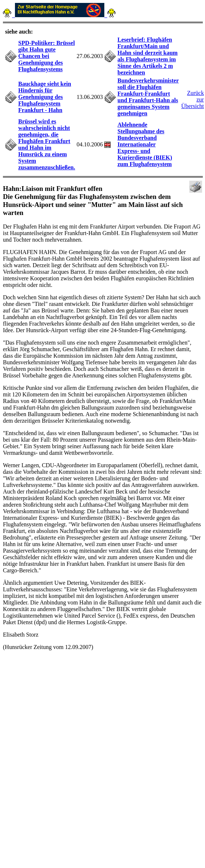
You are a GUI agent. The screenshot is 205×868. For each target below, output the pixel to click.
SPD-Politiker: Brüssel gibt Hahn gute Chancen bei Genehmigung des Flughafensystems (47, 56)
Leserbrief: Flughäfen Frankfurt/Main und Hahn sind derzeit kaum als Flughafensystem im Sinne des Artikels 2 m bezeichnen (148, 56)
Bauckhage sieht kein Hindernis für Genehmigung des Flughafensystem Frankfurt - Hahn (45, 97)
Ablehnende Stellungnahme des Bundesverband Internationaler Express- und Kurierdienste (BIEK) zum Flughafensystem (145, 144)
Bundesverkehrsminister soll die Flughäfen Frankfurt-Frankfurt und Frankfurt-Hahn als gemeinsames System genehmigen (148, 97)
